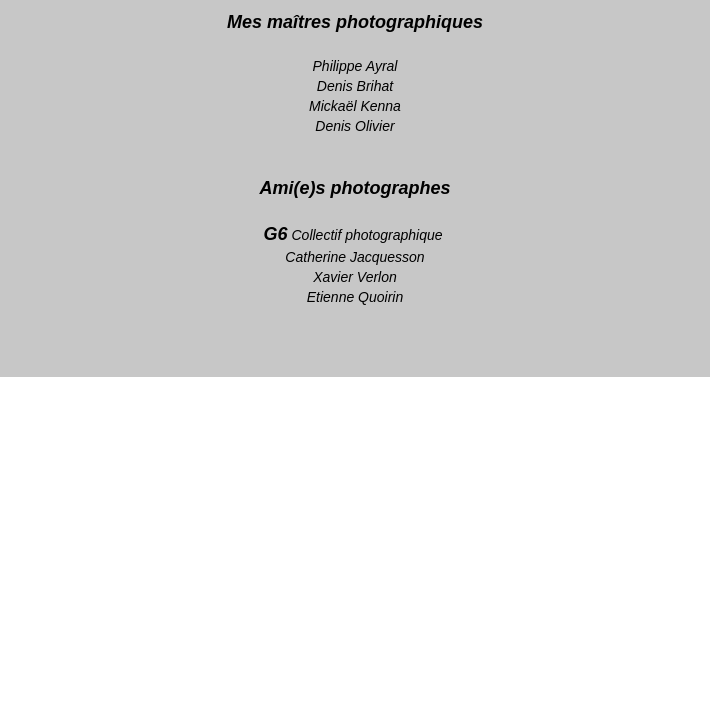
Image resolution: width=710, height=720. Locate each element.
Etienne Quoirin (355, 297)
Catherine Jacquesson (354, 257)
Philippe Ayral (355, 66)
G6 (276, 234)
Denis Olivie (352, 126)
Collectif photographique (369, 235)
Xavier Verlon (355, 277)
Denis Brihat (355, 86)
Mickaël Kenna (355, 106)
